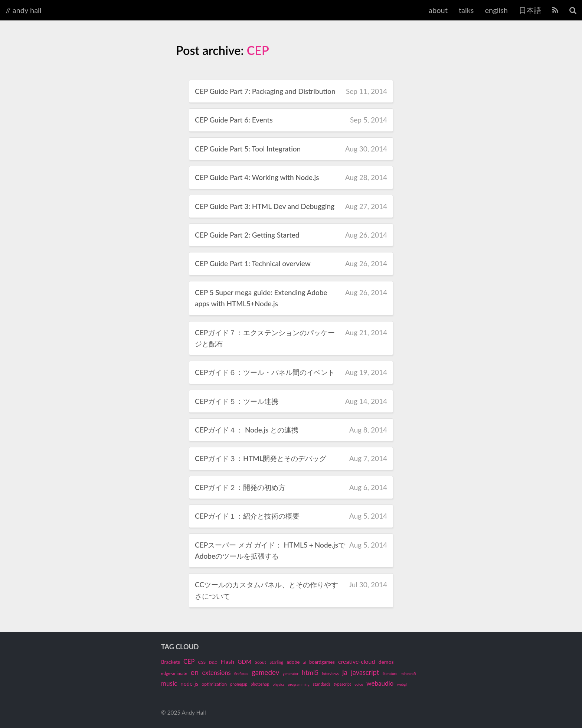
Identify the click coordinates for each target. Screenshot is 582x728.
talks (466, 10)
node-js (189, 683)
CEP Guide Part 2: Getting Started (247, 235)
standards (322, 684)
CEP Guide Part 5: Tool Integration (248, 149)
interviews (330, 673)
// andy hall (24, 10)
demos (386, 662)
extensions (216, 673)
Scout (260, 662)
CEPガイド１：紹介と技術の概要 (247, 516)
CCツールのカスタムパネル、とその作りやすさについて (267, 590)
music (169, 683)
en (195, 672)
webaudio (380, 683)
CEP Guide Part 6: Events (234, 120)
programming (299, 684)
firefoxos (241, 673)
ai (304, 662)
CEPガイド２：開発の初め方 (240, 487)
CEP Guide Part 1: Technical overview (253, 263)
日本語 (530, 10)
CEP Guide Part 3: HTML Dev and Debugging (265, 206)
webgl (402, 684)
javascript (365, 672)
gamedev (266, 672)
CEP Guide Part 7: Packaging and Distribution (265, 91)
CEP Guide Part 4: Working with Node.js (257, 177)
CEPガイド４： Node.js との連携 (247, 430)
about (438, 10)
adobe (293, 662)
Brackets (171, 662)
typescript (342, 684)
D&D (213, 662)
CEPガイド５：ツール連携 (237, 401)
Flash (228, 661)
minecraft (408, 673)
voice (359, 684)
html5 (310, 672)
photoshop (260, 684)
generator (291, 673)
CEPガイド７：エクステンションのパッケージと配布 (265, 338)
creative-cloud (357, 661)
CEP (258, 50)
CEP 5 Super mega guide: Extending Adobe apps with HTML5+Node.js (261, 298)
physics (278, 684)
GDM (244, 662)
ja (345, 672)
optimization (214, 684)
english (496, 10)
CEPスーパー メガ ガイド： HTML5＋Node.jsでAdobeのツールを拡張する (270, 550)
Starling (276, 662)
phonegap (239, 684)
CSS (202, 662)
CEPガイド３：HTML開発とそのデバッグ (261, 458)
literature (390, 673)
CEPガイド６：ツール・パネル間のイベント (265, 372)
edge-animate (174, 673)
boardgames (322, 662)
